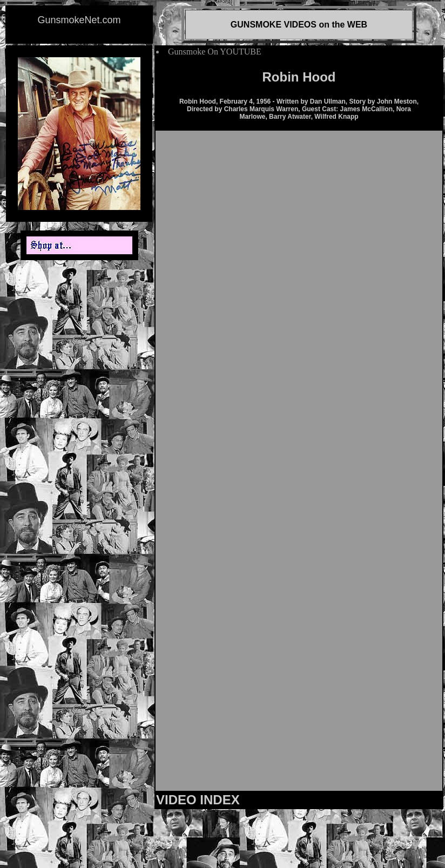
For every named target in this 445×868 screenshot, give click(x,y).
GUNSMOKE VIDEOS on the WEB (299, 25)
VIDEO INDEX (198, 800)
